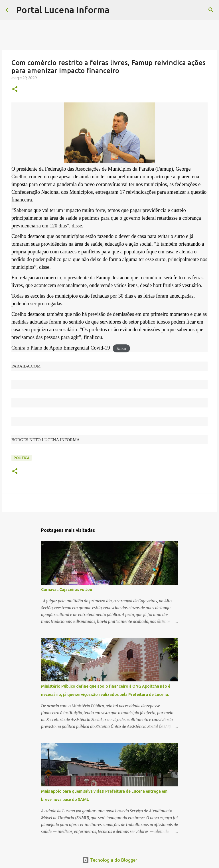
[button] (15, 89)
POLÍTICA (22, 458)
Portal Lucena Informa (63, 10)
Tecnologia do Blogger (110, 860)
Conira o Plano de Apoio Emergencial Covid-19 (61, 348)
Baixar (121, 348)
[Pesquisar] (117, 10)
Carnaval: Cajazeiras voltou (67, 590)
